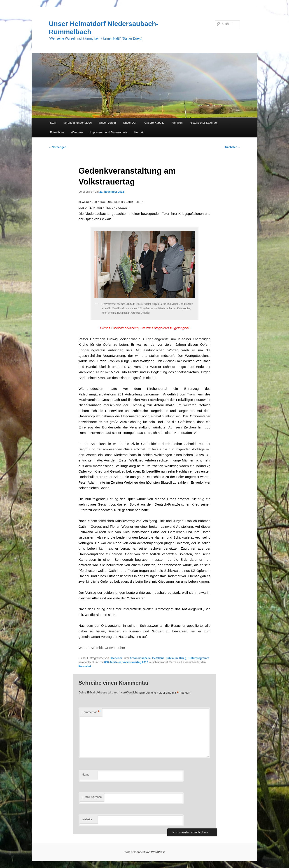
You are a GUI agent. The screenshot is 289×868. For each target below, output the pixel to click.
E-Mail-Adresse (92, 797)
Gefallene (158, 658)
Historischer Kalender (204, 123)
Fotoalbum (57, 132)
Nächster (233, 147)
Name (86, 775)
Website (87, 819)
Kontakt (139, 132)
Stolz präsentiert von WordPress (144, 852)
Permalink (85, 666)
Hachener (116, 658)
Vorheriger (57, 147)
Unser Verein (107, 123)
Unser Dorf (130, 123)
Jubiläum (172, 658)
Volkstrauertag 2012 (135, 662)
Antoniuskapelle (140, 658)
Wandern (77, 132)
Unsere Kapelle (154, 123)
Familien (177, 123)
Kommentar (91, 712)
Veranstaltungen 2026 (78, 123)
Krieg (183, 658)
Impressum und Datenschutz (108, 132)
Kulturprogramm (198, 658)
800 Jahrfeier (113, 662)
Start (53, 123)
